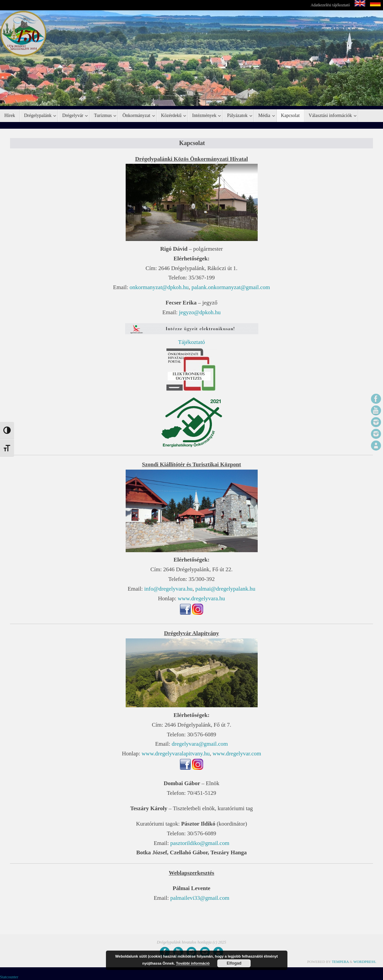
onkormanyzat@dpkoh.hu (159, 287)
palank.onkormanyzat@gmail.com (231, 287)
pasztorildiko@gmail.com (200, 843)
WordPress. (365, 962)
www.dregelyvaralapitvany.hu (176, 754)
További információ (193, 963)
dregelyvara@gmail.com (200, 744)
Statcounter (9, 977)
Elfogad (234, 963)
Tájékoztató (191, 342)
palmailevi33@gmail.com (200, 898)
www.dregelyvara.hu (201, 598)
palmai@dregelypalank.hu (225, 589)
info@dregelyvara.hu (169, 589)
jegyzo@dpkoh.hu (200, 312)
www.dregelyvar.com (237, 754)
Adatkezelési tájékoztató (330, 5)
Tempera (340, 962)
